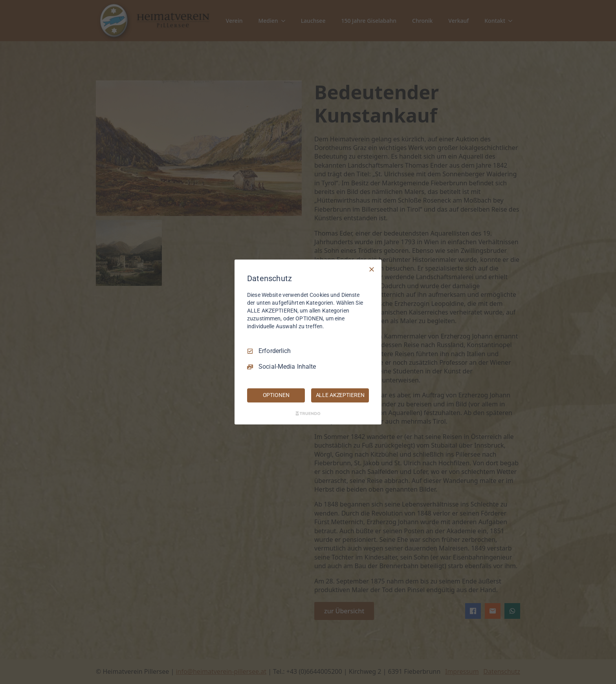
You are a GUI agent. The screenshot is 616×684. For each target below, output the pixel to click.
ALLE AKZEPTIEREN (340, 395)
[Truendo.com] (308, 413)
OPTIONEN (276, 395)
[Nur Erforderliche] (372, 269)
